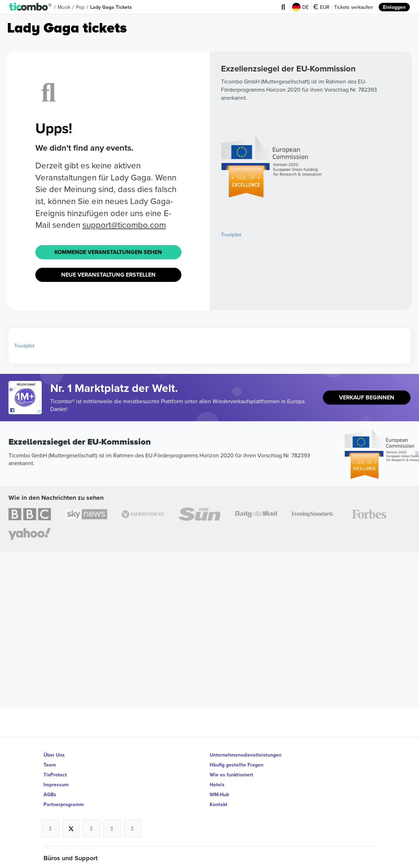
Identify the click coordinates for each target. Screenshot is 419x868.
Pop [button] (80, 7)
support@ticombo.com (124, 225)
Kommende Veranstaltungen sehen (108, 252)
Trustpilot (231, 235)
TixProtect (55, 775)
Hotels (217, 785)
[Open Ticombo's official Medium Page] (112, 829)
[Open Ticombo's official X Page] (71, 829)
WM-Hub (219, 794)
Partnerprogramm (64, 804)
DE (300, 7)
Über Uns (54, 755)
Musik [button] (64, 7)
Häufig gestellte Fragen (237, 765)
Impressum (56, 785)
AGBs (50, 794)
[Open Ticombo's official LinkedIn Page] (133, 829)
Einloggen (394, 7)
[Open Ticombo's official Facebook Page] (26, 411)
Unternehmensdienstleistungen (246, 755)
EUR (321, 7)
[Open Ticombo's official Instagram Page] (92, 829)
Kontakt (219, 804)
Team (50, 765)
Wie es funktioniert (231, 775)
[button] (31, 7)
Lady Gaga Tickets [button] (111, 7)
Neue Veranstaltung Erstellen (108, 275)
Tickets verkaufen (354, 7)
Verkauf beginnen (367, 397)
